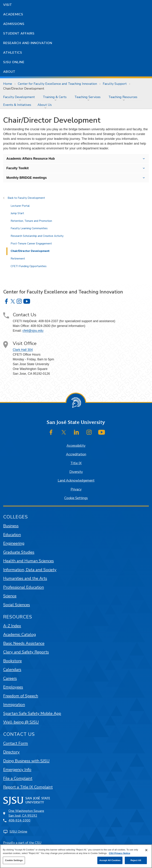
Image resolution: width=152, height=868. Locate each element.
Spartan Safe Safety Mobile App (32, 713)
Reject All (136, 860)
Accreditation (76, 454)
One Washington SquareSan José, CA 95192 (26, 813)
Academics (13, 14)
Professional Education (24, 587)
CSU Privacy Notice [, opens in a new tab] (120, 853)
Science (10, 596)
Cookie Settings (76, 498)
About (9, 72)
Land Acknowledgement (76, 481)
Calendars (12, 669)
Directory (11, 752)
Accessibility (76, 446)
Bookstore (12, 661)
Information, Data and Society (30, 570)
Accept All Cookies (110, 860)
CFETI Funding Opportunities (29, 266)
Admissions (14, 24)
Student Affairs (19, 33)
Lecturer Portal (20, 206)
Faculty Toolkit (18, 168)
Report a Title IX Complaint (28, 787)
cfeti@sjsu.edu (33, 331)
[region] (76, 856)
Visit (8, 5)
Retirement (18, 259)
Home (8, 84)
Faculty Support (115, 84)
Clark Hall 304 (23, 350)
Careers (10, 678)
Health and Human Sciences (28, 561)
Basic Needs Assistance (24, 643)
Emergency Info (17, 770)
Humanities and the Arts (25, 578)
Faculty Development (19, 97)
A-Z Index (12, 626)
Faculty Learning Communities (29, 228)
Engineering (14, 543)
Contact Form (16, 743)
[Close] (146, 850)
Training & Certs (55, 97)
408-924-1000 (19, 820)
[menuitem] (20, 97)
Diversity (76, 472)
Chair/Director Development (24, 88)
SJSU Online (14, 62)
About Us (45, 105)
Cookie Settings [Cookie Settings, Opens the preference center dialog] (14, 860)
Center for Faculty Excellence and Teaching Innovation (57, 84)
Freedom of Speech (21, 696)
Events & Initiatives (17, 105)
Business (11, 526)
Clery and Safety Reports (26, 652)
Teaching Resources (123, 97)
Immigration (14, 705)
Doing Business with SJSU (26, 761)
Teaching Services (88, 97)
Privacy (76, 489)
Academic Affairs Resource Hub (31, 159)
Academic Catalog (20, 634)
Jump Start (17, 213)
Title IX (76, 463)
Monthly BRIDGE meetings (27, 178)
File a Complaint (18, 778)
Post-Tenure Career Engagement (31, 244)
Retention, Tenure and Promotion (31, 221)
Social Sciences (17, 605)
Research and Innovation (28, 43)
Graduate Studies (19, 552)
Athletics (13, 53)
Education (12, 535)
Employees (13, 687)
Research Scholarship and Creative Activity (37, 236)
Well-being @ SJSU (21, 722)
